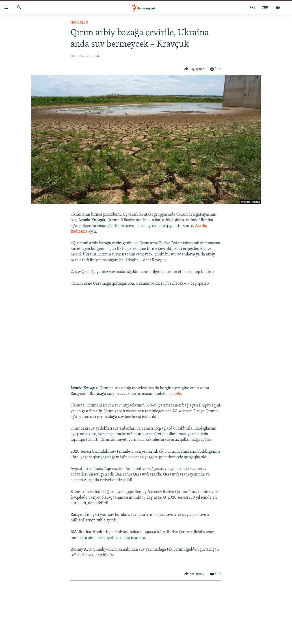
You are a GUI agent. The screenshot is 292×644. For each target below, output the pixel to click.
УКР (265, 8)
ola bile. (175, 394)
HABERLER (79, 23)
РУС (252, 8)
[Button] (194, 69)
